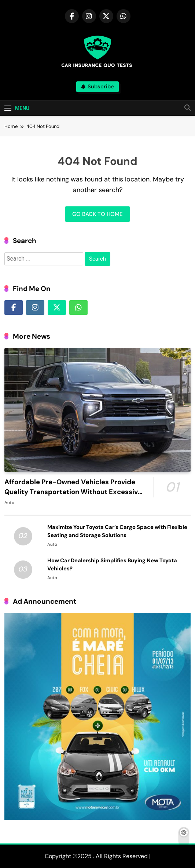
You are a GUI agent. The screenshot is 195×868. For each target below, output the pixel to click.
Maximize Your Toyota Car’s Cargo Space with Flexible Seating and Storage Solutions (117, 531)
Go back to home (97, 214)
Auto (9, 503)
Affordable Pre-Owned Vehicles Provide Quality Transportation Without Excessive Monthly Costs (73, 492)
